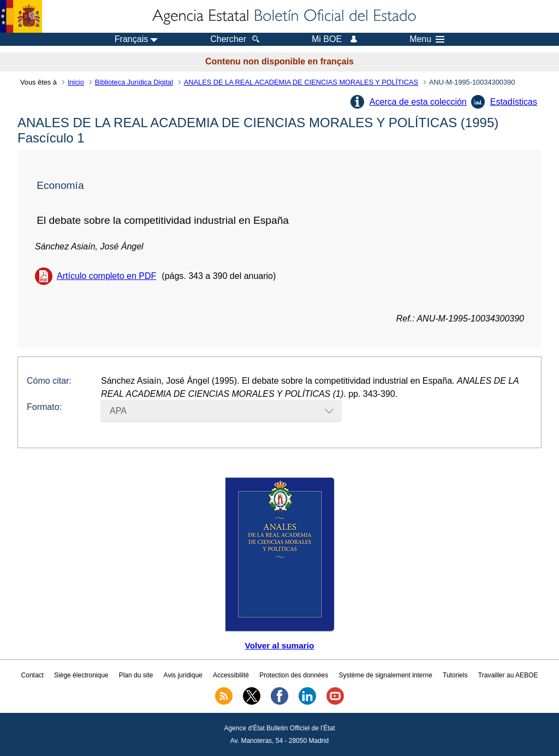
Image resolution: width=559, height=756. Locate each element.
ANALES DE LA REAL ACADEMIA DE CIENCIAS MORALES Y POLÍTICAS (301, 82)
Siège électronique (81, 675)
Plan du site (136, 675)
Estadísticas (514, 102)
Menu (427, 39)
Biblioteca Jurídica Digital (134, 82)
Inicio (76, 82)
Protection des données (294, 675)
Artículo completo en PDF (106, 276)
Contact (32, 675)
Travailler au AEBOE (508, 675)
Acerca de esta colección (418, 102)
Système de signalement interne (385, 675)
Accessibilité (231, 675)
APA (118, 411)
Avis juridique (183, 675)
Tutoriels (455, 675)
